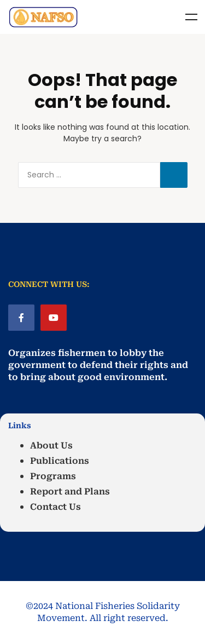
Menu (191, 17)
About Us (51, 445)
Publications (60, 461)
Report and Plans (70, 491)
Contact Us (55, 507)
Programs (53, 476)
